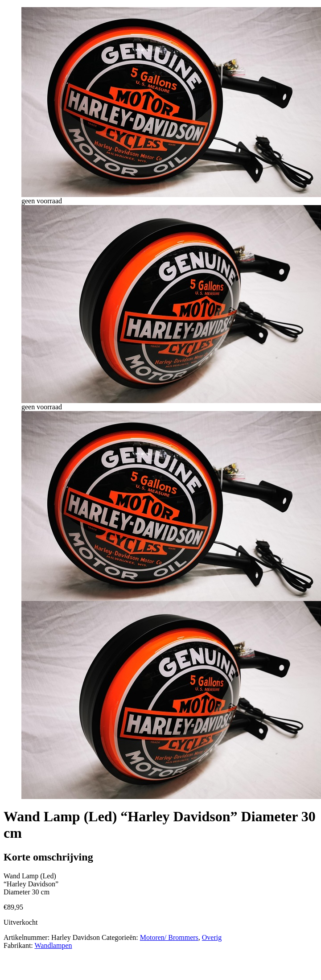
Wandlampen (53, 945)
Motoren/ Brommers (169, 937)
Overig (212, 937)
